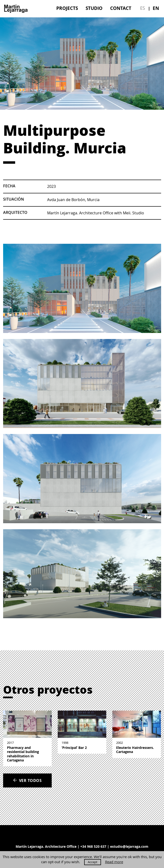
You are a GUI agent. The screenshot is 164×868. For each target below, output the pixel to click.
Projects (67, 8)
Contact (121, 8)
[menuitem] (67, 8)
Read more (114, 862)
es (143, 8)
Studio (94, 8)
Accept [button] (93, 862)
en (156, 8)
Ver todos (27, 780)
